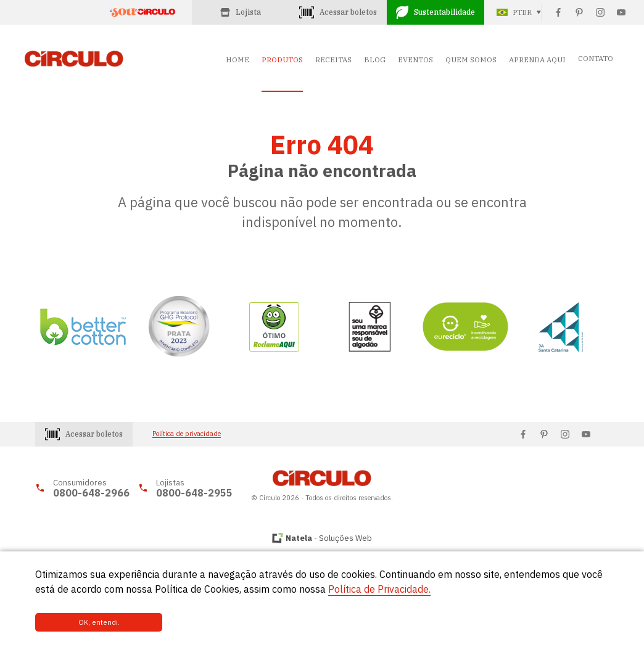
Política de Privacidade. (379, 590)
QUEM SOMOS (471, 60)
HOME (237, 60)
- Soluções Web (329, 538)
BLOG (375, 60)
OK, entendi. (77, 622)
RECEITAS (333, 60)
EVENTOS (415, 60)
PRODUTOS (282, 60)
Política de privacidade (187, 434)
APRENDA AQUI (537, 60)
